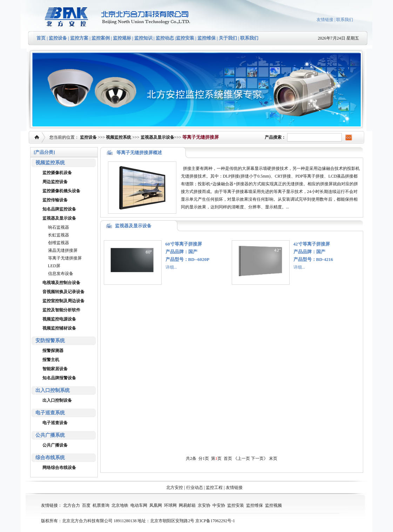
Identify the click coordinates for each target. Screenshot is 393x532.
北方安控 (175, 488)
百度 (86, 505)
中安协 (219, 505)
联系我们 (345, 20)
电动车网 (139, 505)
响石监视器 (59, 227)
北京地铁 (120, 505)
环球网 (170, 505)
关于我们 (227, 38)
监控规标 (122, 38)
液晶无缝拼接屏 (63, 250)
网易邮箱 (187, 505)
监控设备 (58, 38)
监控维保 (206, 38)
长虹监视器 (59, 235)
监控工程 (214, 488)
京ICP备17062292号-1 (215, 521)
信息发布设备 (61, 274)
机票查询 (101, 505)
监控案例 (101, 38)
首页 (41, 38)
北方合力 (72, 505)
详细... (171, 267)
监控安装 (185, 38)
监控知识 (143, 38)
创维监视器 (59, 243)
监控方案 (79, 38)
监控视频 (273, 505)
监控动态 (165, 38)
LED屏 (54, 266)
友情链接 (325, 20)
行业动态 (195, 488)
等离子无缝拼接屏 (65, 258)
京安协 (204, 505)
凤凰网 (156, 505)
